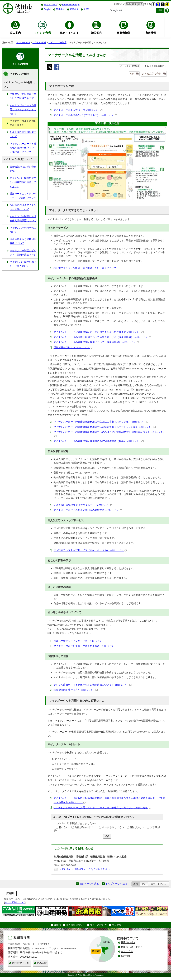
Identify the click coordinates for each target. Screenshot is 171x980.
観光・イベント (69, 33)
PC (144, 884)
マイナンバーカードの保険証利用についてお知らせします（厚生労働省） (102, 337)
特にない (64, 827)
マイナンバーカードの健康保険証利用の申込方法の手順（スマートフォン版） (105, 427)
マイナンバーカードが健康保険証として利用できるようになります (99, 332)
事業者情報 (124, 33)
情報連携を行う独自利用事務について (23, 241)
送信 (107, 836)
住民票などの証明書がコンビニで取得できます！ (23, 96)
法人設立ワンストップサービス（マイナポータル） (90, 550)
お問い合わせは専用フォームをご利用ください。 (86, 869)
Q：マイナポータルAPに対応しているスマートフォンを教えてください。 (102, 808)
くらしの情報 (39, 42)
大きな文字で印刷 (152, 74)
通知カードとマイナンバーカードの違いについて (23, 196)
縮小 (128, 4)
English (47, 9)
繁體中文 (74, 9)
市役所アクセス (21, 963)
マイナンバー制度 (58, 42)
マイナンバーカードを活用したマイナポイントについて (23, 110)
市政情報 (151, 33)
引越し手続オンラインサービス (79, 641)
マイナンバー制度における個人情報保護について (23, 218)
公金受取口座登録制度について (23, 134)
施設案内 (97, 33)
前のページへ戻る (89, 884)
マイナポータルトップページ (78, 110)
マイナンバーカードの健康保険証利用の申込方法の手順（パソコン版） (101, 422)
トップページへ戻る (116, 884)
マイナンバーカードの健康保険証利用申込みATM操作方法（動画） (99, 441)
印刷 (132, 74)
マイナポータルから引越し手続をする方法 (85, 646)
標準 (134, 4)
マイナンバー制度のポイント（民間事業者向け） (23, 253)
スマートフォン (159, 884)
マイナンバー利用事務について (23, 230)
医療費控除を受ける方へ (76, 690)
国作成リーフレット (73, 347)
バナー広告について (15, 902)
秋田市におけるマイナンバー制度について (23, 207)
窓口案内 (15, 33)
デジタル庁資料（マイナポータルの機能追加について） (92, 685)
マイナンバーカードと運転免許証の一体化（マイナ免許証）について (23, 148)
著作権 (57, 925)
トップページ (23, 42)
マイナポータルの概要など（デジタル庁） (85, 115)
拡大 (140, 4)
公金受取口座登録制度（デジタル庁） (83, 505)
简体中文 (60, 9)
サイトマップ (51, 5)
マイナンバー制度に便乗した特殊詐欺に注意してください (23, 182)
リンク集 (117, 925)
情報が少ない (137, 827)
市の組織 (42, 963)
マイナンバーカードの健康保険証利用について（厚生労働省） (96, 342)
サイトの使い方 (98, 925)
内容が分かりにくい (85, 827)
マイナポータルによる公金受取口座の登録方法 (88, 510)
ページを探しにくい (113, 827)
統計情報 (126, 956)
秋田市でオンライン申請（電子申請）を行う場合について (85, 268)
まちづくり (127, 951)
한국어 (87, 9)
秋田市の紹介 (128, 943)
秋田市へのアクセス (132, 947)
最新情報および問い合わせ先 (23, 169)
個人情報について (75, 925)
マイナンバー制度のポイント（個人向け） (23, 264)
